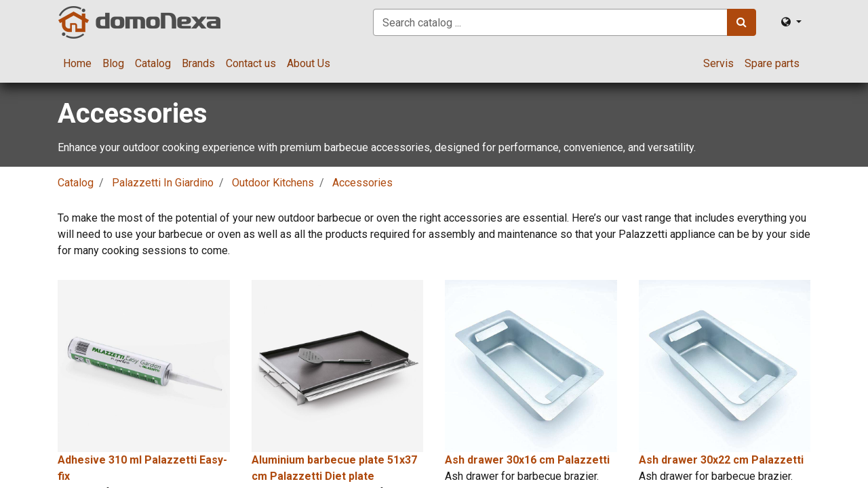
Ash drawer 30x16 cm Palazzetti (527, 460)
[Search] (742, 22)
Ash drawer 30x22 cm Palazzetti (721, 460)
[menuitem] (77, 64)
